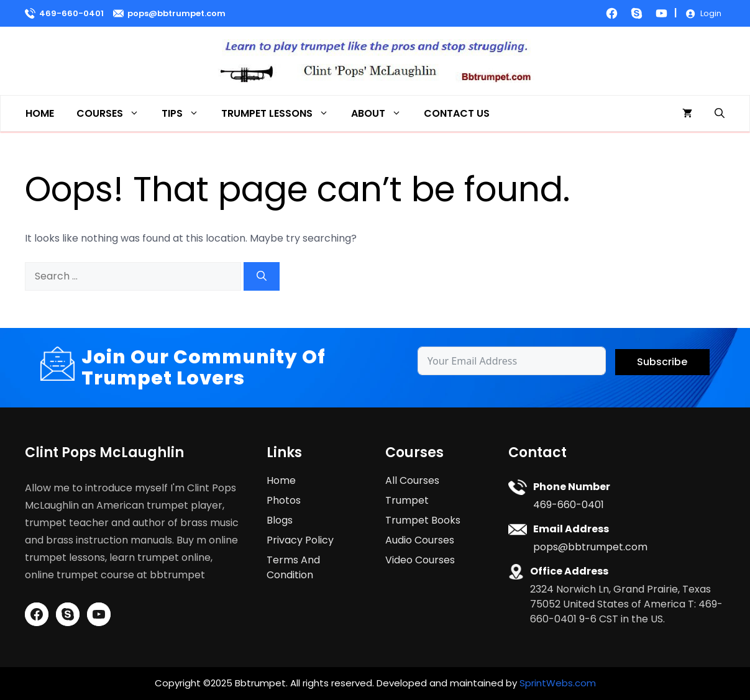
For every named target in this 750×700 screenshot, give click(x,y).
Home (40, 113)
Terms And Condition (293, 567)
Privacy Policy (300, 540)
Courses (113, 113)
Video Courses (420, 560)
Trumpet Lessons (281, 113)
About (382, 113)
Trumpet (407, 500)
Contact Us (457, 113)
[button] (720, 113)
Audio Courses (420, 540)
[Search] (262, 276)
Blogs (280, 520)
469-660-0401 (71, 13)
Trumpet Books (423, 520)
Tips (186, 113)
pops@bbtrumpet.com (176, 13)
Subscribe (662, 362)
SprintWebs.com (558, 683)
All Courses (412, 480)
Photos (284, 500)
